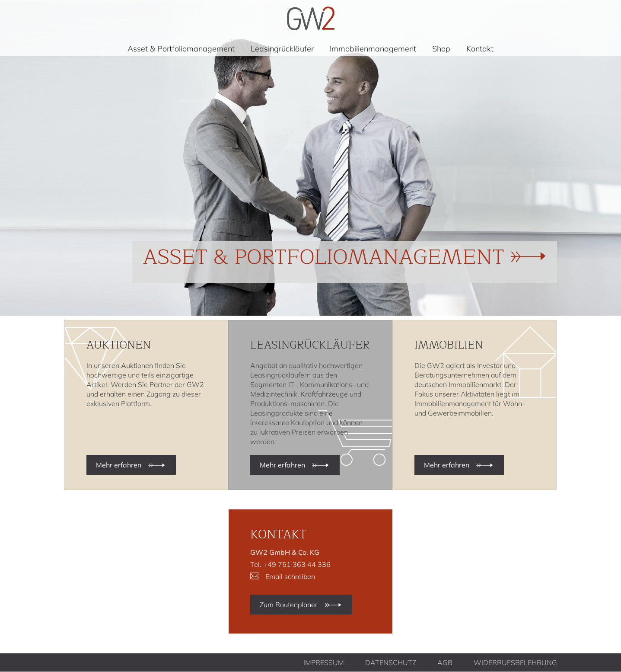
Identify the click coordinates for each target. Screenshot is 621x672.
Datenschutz (391, 662)
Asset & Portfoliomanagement (181, 49)
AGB (445, 662)
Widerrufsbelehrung (515, 662)
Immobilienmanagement (373, 49)
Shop (441, 49)
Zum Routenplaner (289, 605)
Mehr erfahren (119, 465)
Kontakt (480, 49)
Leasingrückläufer (282, 49)
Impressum (324, 662)
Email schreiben (290, 576)
